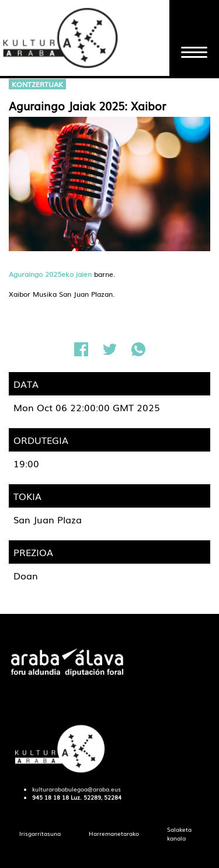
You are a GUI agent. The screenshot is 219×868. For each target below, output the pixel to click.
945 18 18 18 (51, 797)
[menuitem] (40, 834)
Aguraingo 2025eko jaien (50, 274)
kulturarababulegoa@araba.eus (77, 789)
